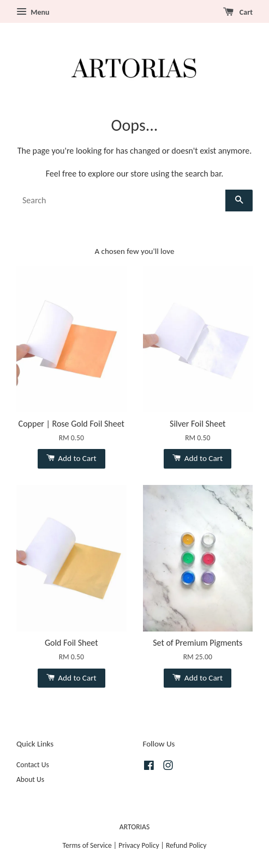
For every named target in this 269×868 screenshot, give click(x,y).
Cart (238, 12)
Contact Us (33, 765)
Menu (33, 12)
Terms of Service (87, 845)
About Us (30, 779)
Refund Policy (186, 845)
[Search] (121, 201)
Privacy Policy (139, 845)
